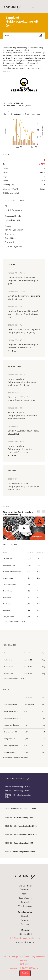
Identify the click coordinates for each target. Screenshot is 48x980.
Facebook (25, 924)
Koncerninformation (25, 942)
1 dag (39, 113)
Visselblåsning (25, 906)
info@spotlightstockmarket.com (25, 938)
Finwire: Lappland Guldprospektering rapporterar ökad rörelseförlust (22, 416)
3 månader (18, 113)
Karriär (25, 894)
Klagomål (25, 902)
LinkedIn (25, 916)
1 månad (26, 113)
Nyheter (12, 265)
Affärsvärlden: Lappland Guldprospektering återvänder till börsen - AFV (23, 487)
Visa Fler (12, 351)
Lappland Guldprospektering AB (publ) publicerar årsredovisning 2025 (23, 314)
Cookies (25, 973)
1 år (12, 113)
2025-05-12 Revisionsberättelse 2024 (21, 835)
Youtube (25, 920)
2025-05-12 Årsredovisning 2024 (19, 843)
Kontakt (9, 36)
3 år (8, 113)
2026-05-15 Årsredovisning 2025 (19, 818)
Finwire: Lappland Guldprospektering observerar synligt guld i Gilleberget (22, 382)
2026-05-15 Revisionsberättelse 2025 (21, 826)
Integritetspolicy (25, 898)
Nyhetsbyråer (14, 366)
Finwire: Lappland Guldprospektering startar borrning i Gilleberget (20, 449)
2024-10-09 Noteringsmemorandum (20, 852)
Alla (4, 114)
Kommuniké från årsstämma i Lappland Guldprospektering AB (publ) (23, 281)
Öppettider (25, 890)
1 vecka (33, 113)
